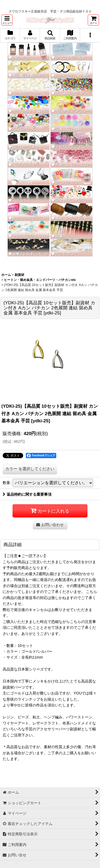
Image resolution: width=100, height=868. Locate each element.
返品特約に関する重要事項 (27, 494)
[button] (7, 20)
